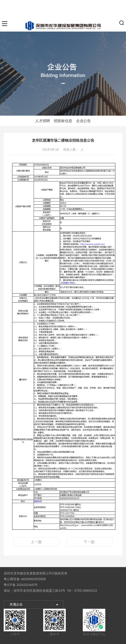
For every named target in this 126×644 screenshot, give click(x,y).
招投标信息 (63, 121)
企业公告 (83, 121)
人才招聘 (43, 121)
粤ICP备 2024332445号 (21, 585)
